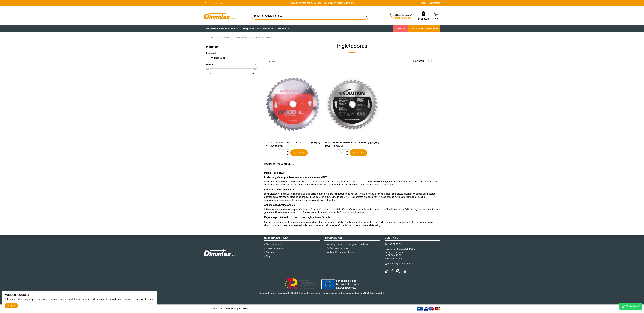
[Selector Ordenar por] (420, 61)
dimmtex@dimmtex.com (401, 264)
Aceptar (11, 306)
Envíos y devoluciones (337, 248)
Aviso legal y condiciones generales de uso (348, 244)
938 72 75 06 (395, 244)
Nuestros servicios (275, 248)
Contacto (435, 3)
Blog (423, 3)
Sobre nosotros (274, 244)
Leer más (150, 299)
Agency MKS (242, 309)
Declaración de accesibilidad (341, 252)
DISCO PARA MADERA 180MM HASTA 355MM (283, 144)
